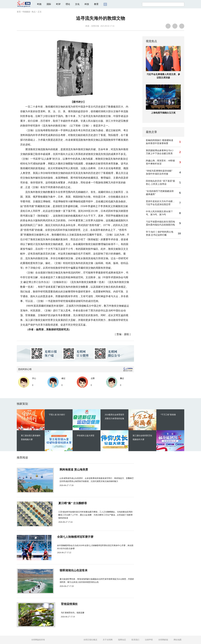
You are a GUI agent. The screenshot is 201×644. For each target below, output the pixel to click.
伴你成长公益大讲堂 (86, 436)
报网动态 (122, 640)
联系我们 (135, 640)
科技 (87, 4)
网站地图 (178, 640)
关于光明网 (108, 640)
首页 (19, 12)
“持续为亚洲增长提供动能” (159, 171)
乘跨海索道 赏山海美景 (72, 470)
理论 (68, 4)
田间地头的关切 (154, 181)
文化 (77, 4)
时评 (58, 4)
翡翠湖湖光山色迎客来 (71, 570)
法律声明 (149, 640)
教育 (96, 4)
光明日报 (95, 26)
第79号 (163, 215)
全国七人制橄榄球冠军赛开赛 (76, 537)
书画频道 (26, 12)
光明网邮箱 (163, 640)
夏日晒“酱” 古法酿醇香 (72, 503)
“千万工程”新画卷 (168, 415)
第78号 (154, 215)
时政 (39, 4)
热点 (34, 12)
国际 (49, 4)
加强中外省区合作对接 (157, 174)
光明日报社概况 (90, 640)
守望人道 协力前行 (57, 415)
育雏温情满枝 (66, 604)
